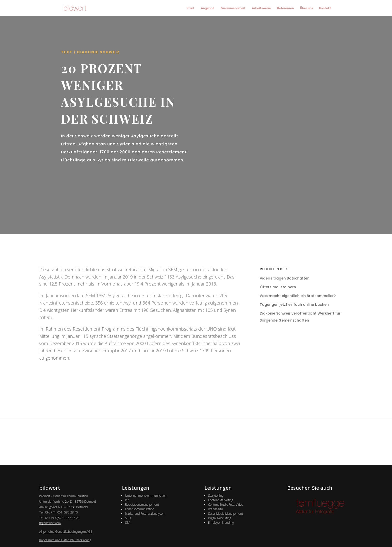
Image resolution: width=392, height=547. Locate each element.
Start (190, 8)
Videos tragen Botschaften (285, 278)
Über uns (306, 8)
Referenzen (285, 8)
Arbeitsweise (261, 8)
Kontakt (325, 8)
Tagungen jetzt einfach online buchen (294, 305)
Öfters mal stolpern (278, 287)
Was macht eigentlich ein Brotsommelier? (298, 296)
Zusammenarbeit (233, 8)
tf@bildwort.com (50, 523)
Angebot (207, 8)
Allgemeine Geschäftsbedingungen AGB (66, 532)
